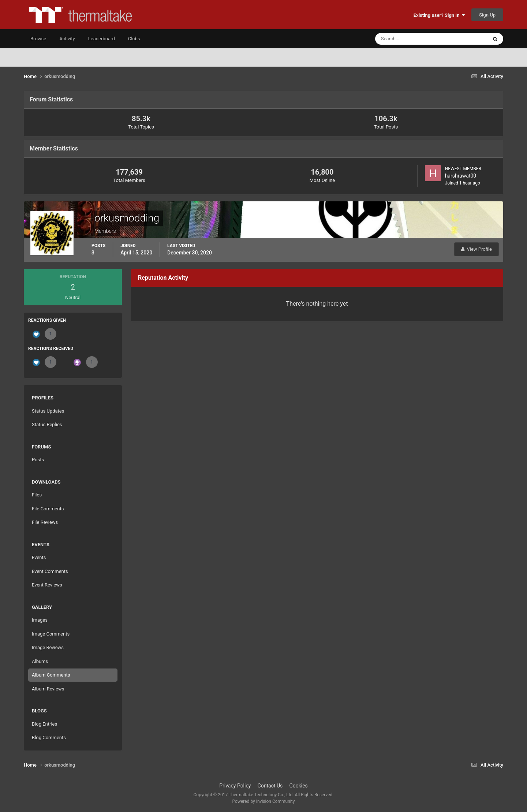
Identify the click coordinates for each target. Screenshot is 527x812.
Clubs (134, 39)
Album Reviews (48, 689)
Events (39, 557)
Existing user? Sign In (439, 15)
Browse (38, 39)
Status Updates (48, 411)
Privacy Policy (235, 786)
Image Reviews (48, 647)
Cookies (299, 786)
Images (40, 620)
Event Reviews (47, 585)
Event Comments (50, 571)
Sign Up (487, 15)
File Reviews (45, 522)
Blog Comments (49, 737)
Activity (67, 39)
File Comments (48, 509)
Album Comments (51, 675)
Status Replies (47, 424)
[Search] (409, 39)
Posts (38, 460)
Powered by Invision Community (264, 801)
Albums (40, 661)
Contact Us (270, 786)
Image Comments (51, 634)
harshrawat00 (461, 176)
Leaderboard (102, 39)
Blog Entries (44, 724)
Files (37, 495)
